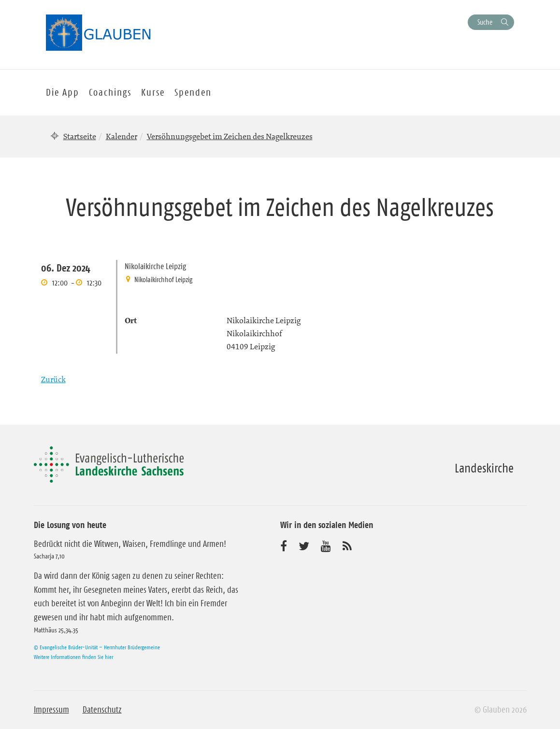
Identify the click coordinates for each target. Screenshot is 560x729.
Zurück (53, 379)
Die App (63, 92)
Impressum (51, 710)
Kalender (122, 136)
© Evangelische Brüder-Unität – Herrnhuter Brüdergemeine (97, 647)
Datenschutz (102, 710)
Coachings (110, 92)
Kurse (153, 92)
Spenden (193, 92)
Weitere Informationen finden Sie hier (73, 657)
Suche (485, 22)
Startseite (80, 136)
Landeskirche (484, 468)
